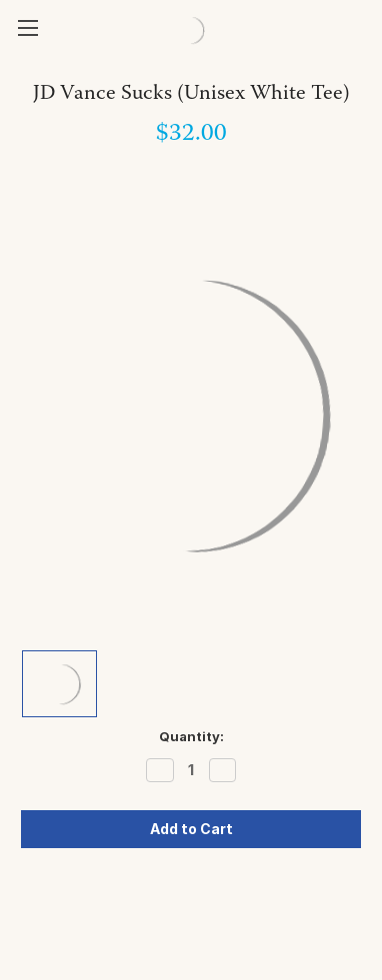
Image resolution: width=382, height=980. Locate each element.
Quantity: (191, 736)
